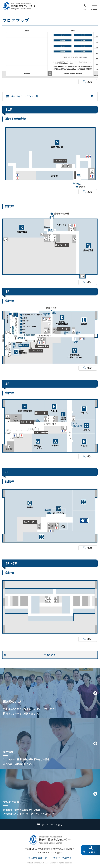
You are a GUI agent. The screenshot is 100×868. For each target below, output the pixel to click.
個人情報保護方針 (38, 858)
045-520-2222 (49, 853)
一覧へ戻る (50, 655)
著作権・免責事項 (62, 858)
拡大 (90, 82)
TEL (85, 9)
